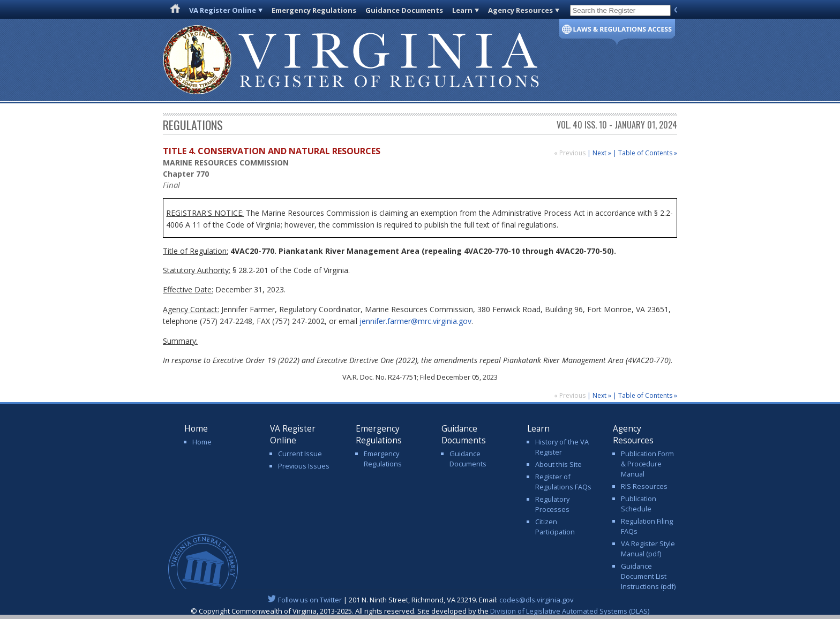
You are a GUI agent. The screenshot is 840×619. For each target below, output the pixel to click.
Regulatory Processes (552, 504)
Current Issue (300, 454)
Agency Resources (520, 10)
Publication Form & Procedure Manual (647, 464)
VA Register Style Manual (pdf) (648, 549)
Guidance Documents (404, 10)
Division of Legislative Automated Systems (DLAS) (570, 611)
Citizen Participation (555, 527)
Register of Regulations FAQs (563, 482)
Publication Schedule (639, 504)
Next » (602, 153)
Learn (462, 10)
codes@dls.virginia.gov (537, 600)
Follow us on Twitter (310, 600)
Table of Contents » (648, 153)
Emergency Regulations (314, 10)
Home (202, 442)
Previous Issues (304, 466)
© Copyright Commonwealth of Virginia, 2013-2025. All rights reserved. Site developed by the (420, 611)
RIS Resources (644, 486)
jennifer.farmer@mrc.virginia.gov (415, 321)
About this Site (558, 464)
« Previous (571, 153)
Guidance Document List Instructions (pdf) (648, 576)
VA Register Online (223, 10)
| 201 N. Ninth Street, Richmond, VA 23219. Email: (420, 600)
